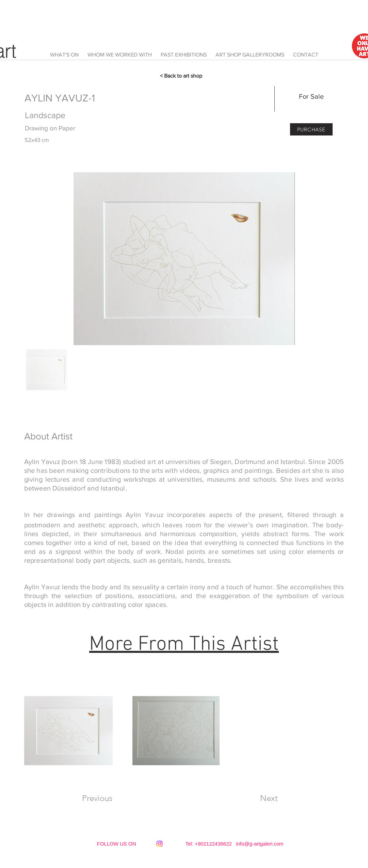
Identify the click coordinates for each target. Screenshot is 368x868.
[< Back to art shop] (184, 76)
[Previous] (97, 798)
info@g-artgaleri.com (260, 844)
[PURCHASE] (311, 129)
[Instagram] (159, 844)
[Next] (269, 798)
